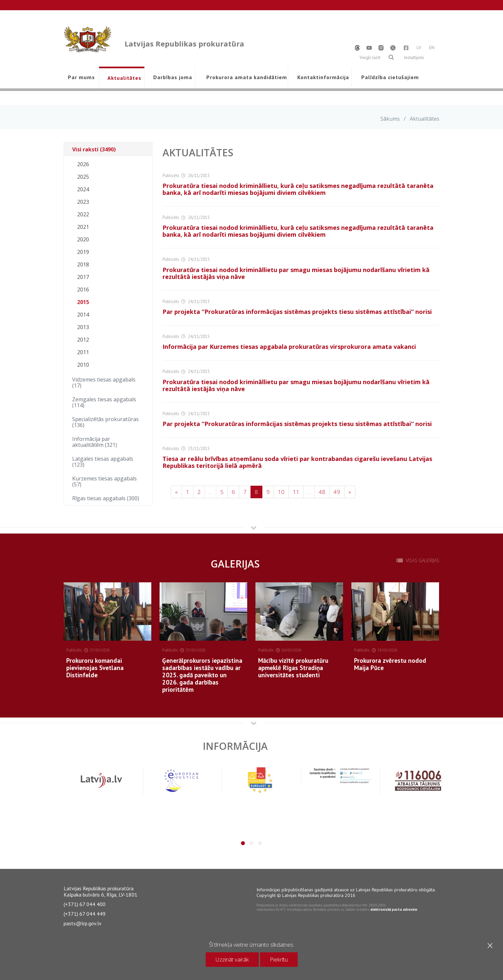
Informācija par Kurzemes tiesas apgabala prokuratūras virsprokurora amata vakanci (289, 347)
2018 (83, 264)
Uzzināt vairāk (232, 959)
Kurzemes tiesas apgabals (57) (104, 481)
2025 (83, 177)
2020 (83, 239)
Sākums (390, 119)
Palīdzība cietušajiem (390, 77)
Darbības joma (173, 77)
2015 (83, 302)
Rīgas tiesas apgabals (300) (106, 498)
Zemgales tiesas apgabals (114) (104, 402)
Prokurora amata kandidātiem (245, 77)
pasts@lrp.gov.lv (83, 923)
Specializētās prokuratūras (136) (105, 422)
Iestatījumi (414, 57)
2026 (83, 164)
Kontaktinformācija (323, 77)
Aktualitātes (124, 78)
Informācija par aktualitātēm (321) (95, 442)
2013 (83, 327)
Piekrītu (279, 959)
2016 (83, 290)
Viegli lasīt (370, 57)
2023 (83, 202)
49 (337, 492)
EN (432, 47)
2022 (83, 214)
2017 (83, 277)
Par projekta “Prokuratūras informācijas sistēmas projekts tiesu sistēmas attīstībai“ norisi (297, 312)
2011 (83, 352)
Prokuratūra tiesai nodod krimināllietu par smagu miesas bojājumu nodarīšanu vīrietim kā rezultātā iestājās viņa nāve (296, 273)
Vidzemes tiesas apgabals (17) (104, 383)
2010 (83, 365)
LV (419, 47)
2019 (83, 252)
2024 (83, 189)
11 (296, 492)
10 (281, 492)
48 (322, 492)
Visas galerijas (423, 561)
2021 (83, 227)
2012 (83, 340)
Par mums (81, 77)
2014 (83, 315)
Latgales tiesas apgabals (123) (103, 462)
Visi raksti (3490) (94, 149)
